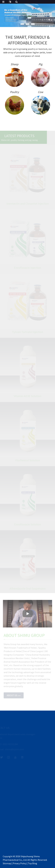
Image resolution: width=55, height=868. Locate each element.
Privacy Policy (20, 863)
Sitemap (7, 863)
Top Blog (32, 863)
